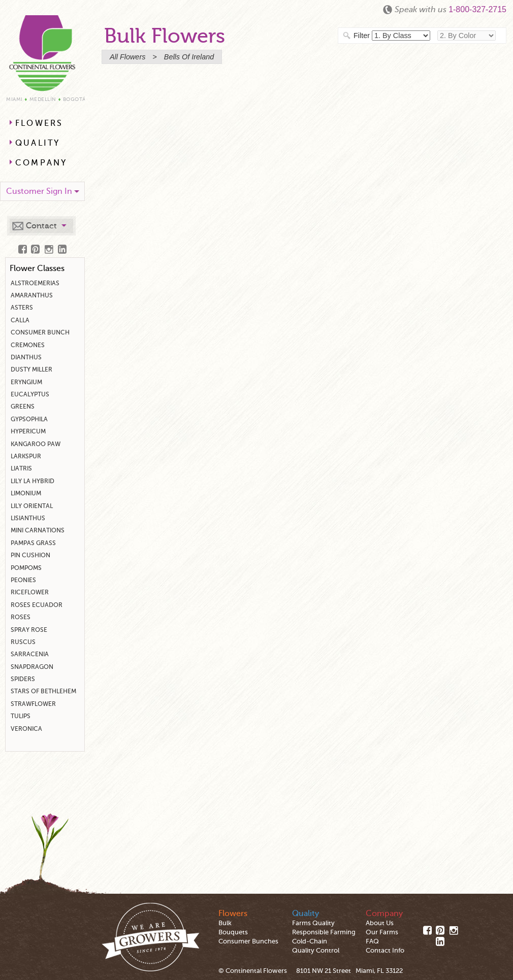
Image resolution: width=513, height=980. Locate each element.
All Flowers (127, 57)
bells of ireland (189, 57)
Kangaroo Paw (36, 444)
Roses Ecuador (37, 605)
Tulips (21, 716)
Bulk (225, 923)
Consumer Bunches (248, 941)
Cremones (28, 345)
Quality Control (316, 951)
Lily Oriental (32, 506)
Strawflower (33, 704)
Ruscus (23, 642)
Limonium (26, 493)
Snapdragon (32, 667)
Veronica (26, 729)
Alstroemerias (35, 283)
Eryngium (26, 382)
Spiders (23, 679)
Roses (21, 617)
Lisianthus (28, 518)
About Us (380, 923)
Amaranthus (32, 295)
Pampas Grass (33, 543)
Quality (38, 143)
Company (41, 163)
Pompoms (26, 568)
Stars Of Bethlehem (43, 691)
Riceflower (30, 592)
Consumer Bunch (40, 332)
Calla (20, 320)
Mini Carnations (38, 530)
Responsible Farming (324, 932)
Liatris (21, 468)
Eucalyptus (30, 394)
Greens (23, 407)
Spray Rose (29, 630)
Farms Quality (313, 923)
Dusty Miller (31, 369)
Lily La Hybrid (33, 481)
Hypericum (28, 431)
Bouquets (233, 932)
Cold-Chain (310, 941)
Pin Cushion (30, 555)
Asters (22, 308)
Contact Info (385, 951)
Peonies (23, 580)
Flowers (39, 123)
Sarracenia (30, 654)
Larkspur (26, 456)
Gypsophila (29, 419)
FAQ (372, 941)
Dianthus (26, 357)
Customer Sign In (39, 191)
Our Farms (382, 932)
